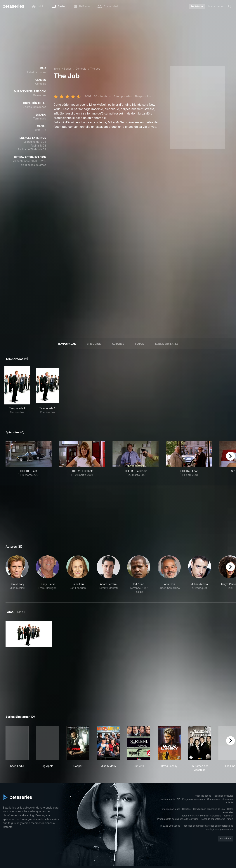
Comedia (81, 69)
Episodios (94, 344)
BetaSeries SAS (190, 816)
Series (68, 69)
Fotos (140, 344)
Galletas (186, 809)
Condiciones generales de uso (209, 809)
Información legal (171, 809)
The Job (95, 69)
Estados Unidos (37, 72)
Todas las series (203, 796)
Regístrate (197, 6)
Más (20, 612)
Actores (118, 344)
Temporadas (67, 344)
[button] (17, 575)
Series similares (167, 344)
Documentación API (170, 799)
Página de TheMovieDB (32, 149)
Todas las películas (223, 796)
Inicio (57, 69)
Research (228, 816)
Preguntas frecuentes (194, 799)
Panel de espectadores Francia (217, 819)
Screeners (216, 816)
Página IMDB (38, 146)
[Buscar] (230, 6)
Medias (204, 816)
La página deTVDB (35, 142)
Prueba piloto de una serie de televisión (178, 819)
